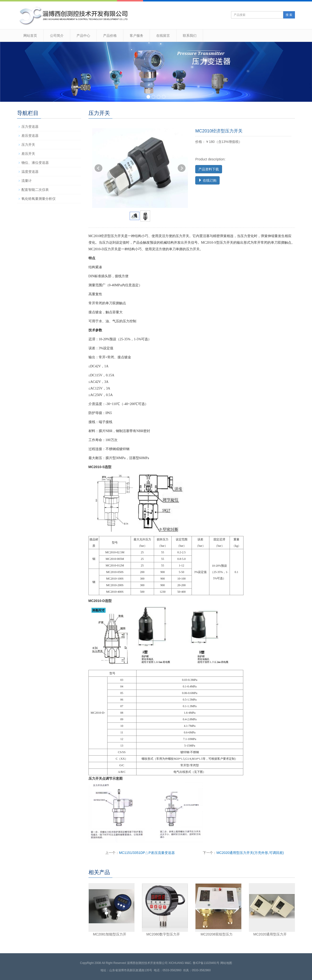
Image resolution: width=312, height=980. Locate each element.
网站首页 (30, 36)
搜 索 (289, 15)
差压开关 (28, 154)
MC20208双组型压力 (217, 934)
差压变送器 (30, 136)
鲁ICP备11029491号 (206, 963)
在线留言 (163, 36)
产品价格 (110, 36)
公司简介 (57, 36)
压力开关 (28, 145)
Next (182, 168)
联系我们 (190, 36)
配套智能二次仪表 (35, 190)
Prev (98, 168)
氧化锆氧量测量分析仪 (39, 199)
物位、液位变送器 (35, 163)
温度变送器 (30, 172)
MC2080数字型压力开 (163, 934)
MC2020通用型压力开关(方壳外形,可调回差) (250, 853)
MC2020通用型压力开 (270, 934)
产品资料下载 (209, 169)
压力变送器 (30, 127)
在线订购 (207, 180)
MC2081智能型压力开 (110, 934)
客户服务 (136, 36)
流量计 (27, 181)
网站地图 (226, 963)
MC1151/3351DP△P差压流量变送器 (147, 853)
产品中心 (83, 36)
